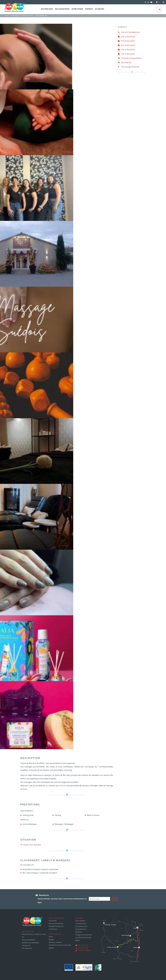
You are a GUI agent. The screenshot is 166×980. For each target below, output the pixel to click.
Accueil (6, 16)
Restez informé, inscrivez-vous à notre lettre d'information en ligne (62, 901)
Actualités (99, 9)
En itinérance (53, 929)
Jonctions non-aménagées (31, 943)
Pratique (89, 9)
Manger (51, 939)
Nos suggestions (62, 9)
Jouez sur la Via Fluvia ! (56, 923)
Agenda (51, 948)
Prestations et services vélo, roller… (60, 945)
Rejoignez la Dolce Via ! (56, 926)
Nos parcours (47, 9)
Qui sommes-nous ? (82, 926)
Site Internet (125, 62)
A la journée (53, 921)
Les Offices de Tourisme (83, 938)
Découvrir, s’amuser (27, 16)
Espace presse (85, 951)
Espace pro (83, 948)
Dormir (51, 937)
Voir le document (126, 37)
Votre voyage (77, 9)
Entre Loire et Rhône (29, 940)
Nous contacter (80, 921)
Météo (77, 940)
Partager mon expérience (84, 935)
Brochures (79, 932)
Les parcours (26, 945)
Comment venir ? (81, 923)
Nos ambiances (27, 948)
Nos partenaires (81, 929)
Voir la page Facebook (129, 67)
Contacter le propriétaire (130, 58)
